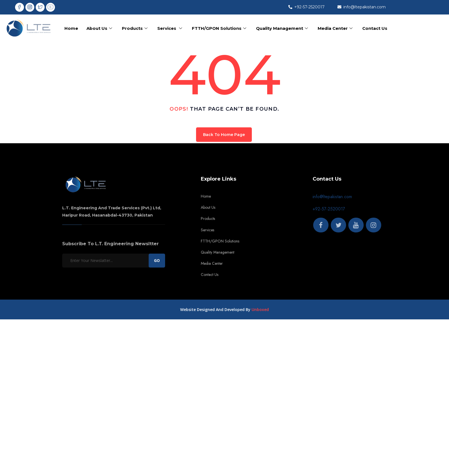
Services (170, 28)
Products (135, 28)
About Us (100, 28)
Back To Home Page (224, 135)
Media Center (336, 28)
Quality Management (283, 28)
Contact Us (375, 28)
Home (71, 28)
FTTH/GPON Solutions (220, 28)
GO (157, 260)
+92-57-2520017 (329, 209)
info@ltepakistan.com (332, 197)
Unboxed (260, 309)
